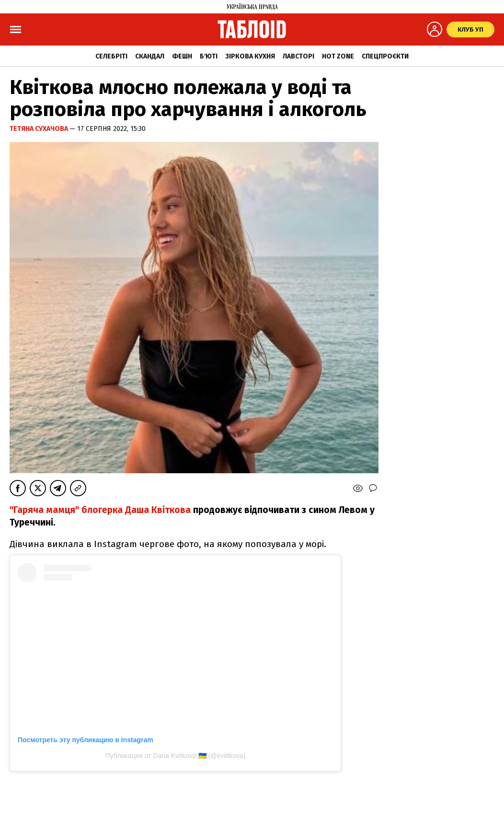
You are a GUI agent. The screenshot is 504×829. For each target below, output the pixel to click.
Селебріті (111, 56)
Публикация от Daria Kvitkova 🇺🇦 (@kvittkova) (176, 756)
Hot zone (338, 56)
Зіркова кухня (250, 56)
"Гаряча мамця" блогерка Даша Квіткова (100, 510)
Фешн (182, 56)
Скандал (150, 56)
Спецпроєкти (385, 56)
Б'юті (209, 56)
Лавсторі (298, 56)
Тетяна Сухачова (40, 129)
